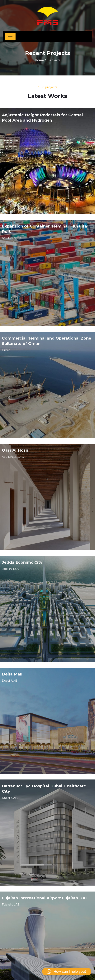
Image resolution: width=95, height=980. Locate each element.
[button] (67, 972)
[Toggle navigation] (10, 37)
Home (39, 60)
